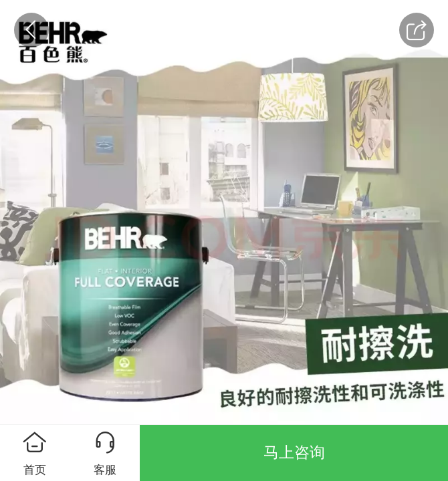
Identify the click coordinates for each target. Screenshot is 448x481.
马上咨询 (294, 452)
